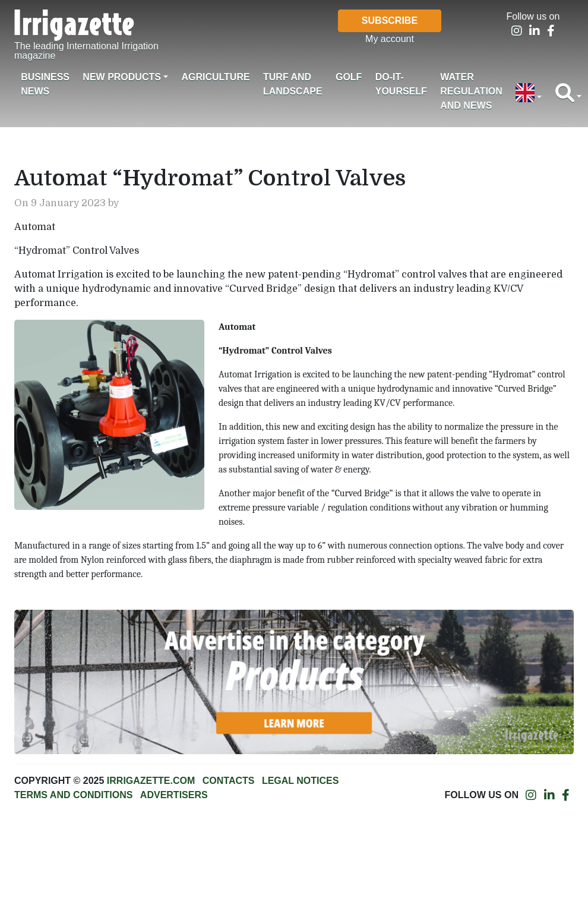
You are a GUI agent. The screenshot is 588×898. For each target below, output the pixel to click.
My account (390, 39)
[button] (529, 94)
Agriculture (215, 77)
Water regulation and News (471, 91)
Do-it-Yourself (401, 84)
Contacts (229, 781)
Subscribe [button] (390, 21)
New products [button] (122, 77)
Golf (349, 77)
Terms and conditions (73, 795)
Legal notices (301, 781)
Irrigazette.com (151, 781)
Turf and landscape (293, 84)
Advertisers (174, 795)
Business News (45, 84)
